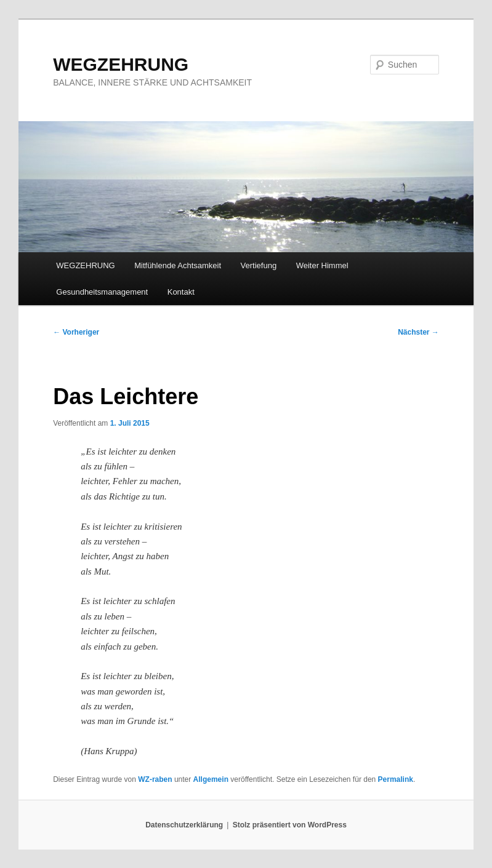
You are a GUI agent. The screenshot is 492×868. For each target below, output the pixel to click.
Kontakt (181, 292)
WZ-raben (155, 779)
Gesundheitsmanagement (102, 292)
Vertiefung (259, 265)
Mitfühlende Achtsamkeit (178, 265)
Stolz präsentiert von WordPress (290, 825)
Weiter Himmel (322, 265)
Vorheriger (76, 332)
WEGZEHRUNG (121, 64)
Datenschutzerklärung (184, 825)
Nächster (418, 332)
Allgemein (211, 779)
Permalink (396, 779)
